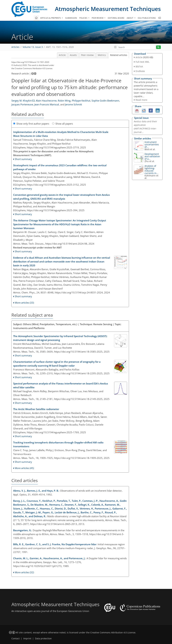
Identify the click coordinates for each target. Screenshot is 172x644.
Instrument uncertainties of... (152, 144)
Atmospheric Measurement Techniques (108, 9)
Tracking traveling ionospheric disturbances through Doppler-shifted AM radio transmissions (58, 444)
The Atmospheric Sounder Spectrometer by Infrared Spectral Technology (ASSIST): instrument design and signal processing (60, 338)
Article (62, 55)
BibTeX (139, 66)
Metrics (102, 55)
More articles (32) (24, 572)
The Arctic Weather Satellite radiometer (36, 409)
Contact (15, 639)
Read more (141, 100)
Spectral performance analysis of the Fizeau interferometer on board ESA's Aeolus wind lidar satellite (61, 385)
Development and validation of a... (152, 156)
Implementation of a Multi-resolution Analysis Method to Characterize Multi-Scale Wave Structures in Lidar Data (61, 134)
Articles (15, 47)
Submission (71, 18)
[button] (115, 47)
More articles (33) (24, 303)
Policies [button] (84, 18)
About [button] (130, 18)
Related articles (119, 55)
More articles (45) (24, 468)
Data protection (43, 639)
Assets (73, 55)
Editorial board (116, 18)
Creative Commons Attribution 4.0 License (113, 633)
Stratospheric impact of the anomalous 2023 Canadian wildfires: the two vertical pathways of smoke (60, 167)
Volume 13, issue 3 (33, 47)
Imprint (27, 639)
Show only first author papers (31, 124)
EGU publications (147, 18)
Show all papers (63, 124)
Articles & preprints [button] (51, 18)
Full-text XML (142, 62)
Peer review (87, 55)
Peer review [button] (98, 18)
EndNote (140, 71)
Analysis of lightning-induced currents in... (151, 169)
